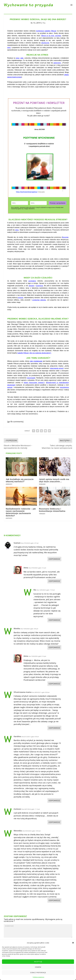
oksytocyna (45, 43)
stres (9, 48)
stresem (31, 286)
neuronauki (31, 378)
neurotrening (64, 387)
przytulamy (32, 281)
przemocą (39, 286)
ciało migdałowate (36, 361)
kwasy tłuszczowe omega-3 (34, 383)
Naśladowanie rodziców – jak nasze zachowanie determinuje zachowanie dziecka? (21, 512)
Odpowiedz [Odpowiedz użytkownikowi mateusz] (54, 822)
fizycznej (65, 237)
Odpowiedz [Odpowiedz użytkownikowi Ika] (54, 620)
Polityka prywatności (38, 977)
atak (22, 58)
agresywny (57, 63)
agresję (10, 387)
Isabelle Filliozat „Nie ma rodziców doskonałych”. (34, 353)
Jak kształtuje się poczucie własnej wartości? (20, 480)
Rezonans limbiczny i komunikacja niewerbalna (52, 510)
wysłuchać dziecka (39, 300)
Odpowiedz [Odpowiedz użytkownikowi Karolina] (54, 801)
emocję (21, 298)
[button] (73, 943)
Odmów (38, 967)
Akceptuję (38, 962)
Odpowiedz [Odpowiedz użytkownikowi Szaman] (54, 559)
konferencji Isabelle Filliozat (46, 31)
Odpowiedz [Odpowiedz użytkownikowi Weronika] (54, 900)
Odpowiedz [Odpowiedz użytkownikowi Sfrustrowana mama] (54, 728)
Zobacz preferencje (38, 972)
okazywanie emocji (57, 368)
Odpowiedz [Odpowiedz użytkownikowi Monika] (54, 647)
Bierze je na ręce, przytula (51, 36)
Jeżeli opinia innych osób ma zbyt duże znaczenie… (54, 480)
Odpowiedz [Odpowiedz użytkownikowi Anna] (54, 581)
